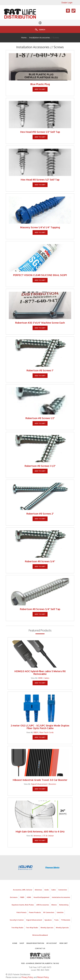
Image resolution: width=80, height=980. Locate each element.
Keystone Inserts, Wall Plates (23, 905)
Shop (22, 943)
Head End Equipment (41, 897)
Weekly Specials (47, 928)
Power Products (35, 912)
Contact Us (40, 948)
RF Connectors (49, 912)
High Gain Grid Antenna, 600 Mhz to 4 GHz (40, 831)
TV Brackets (66, 920)
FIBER (36, 732)
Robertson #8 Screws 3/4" (40, 561)
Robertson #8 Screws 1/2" (40, 418)
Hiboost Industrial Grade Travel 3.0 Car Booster (40, 780)
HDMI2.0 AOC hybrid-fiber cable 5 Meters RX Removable (40, 673)
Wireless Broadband (40, 935)
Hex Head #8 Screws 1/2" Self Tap (40, 180)
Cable (54, 890)
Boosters (52, 784)
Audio (47, 890)
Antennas (37, 836)
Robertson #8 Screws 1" (40, 370)
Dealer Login (67, 3)
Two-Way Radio (32, 928)
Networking (64, 905)
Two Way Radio (17, 928)
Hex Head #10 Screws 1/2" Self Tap (40, 132)
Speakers (48, 920)
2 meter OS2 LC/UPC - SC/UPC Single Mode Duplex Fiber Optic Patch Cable (40, 727)
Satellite (60, 912)
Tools (56, 920)
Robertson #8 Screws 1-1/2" (40, 466)
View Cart (64, 943)
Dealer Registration (35, 943)
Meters (54, 905)
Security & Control (17, 920)
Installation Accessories (40, 38)
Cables (47, 678)
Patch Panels (21, 912)
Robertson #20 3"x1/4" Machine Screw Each (40, 323)
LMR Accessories (43, 905)
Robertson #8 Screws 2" (40, 514)
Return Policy (43, 977)
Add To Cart (40, 89)
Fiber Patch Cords (47, 732)
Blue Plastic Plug (40, 84)
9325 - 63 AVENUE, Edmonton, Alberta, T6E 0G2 (40, 963)
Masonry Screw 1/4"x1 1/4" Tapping (40, 227)
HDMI (40, 678)
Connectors (63, 890)
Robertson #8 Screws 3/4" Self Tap (40, 609)
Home (24, 38)
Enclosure (14, 897)
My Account (52, 943)
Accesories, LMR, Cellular (23, 890)
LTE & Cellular (48, 836)
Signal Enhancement (39, 784)
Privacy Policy (27, 977)
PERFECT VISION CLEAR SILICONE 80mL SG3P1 (40, 275)
